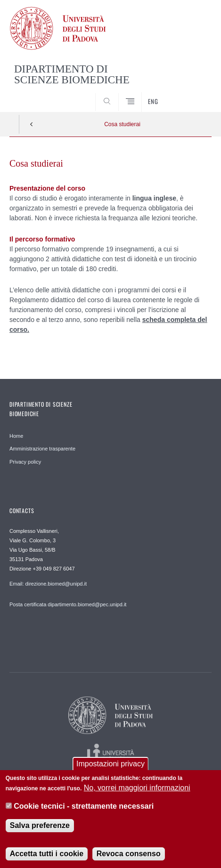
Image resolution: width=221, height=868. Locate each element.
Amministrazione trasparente (42, 449)
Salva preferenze (40, 829)
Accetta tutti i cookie (47, 857)
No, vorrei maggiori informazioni (137, 791)
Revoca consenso (129, 857)
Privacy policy (25, 462)
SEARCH (194, 94)
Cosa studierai (122, 124)
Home (16, 436)
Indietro (32, 124)
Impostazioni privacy (110, 767)
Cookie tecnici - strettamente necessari (84, 809)
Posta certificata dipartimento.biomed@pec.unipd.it (68, 604)
